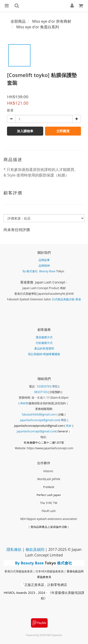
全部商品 (18, 21)
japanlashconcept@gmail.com (40, 420)
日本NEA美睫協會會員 (49, 571)
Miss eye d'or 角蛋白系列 (38, 27)
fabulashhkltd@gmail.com (39, 414)
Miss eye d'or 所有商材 (52, 21)
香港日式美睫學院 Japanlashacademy (38, 294)
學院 (55, 386)
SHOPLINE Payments (51, 635)
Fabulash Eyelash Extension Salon (29, 299)
